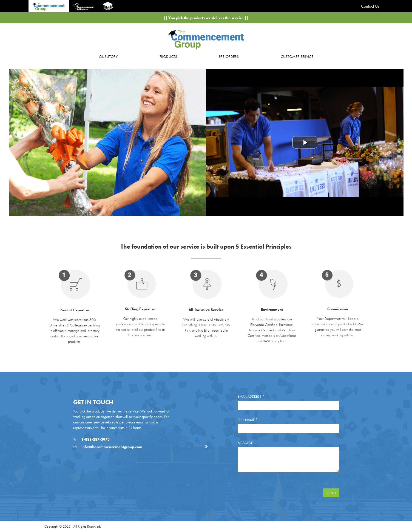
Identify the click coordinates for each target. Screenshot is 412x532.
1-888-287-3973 (91, 439)
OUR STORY (108, 56)
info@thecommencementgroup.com (108, 447)
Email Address (251, 396)
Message (245, 443)
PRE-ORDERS (229, 56)
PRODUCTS (168, 56)
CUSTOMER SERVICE (297, 56)
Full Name (248, 420)
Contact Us (370, 6)
